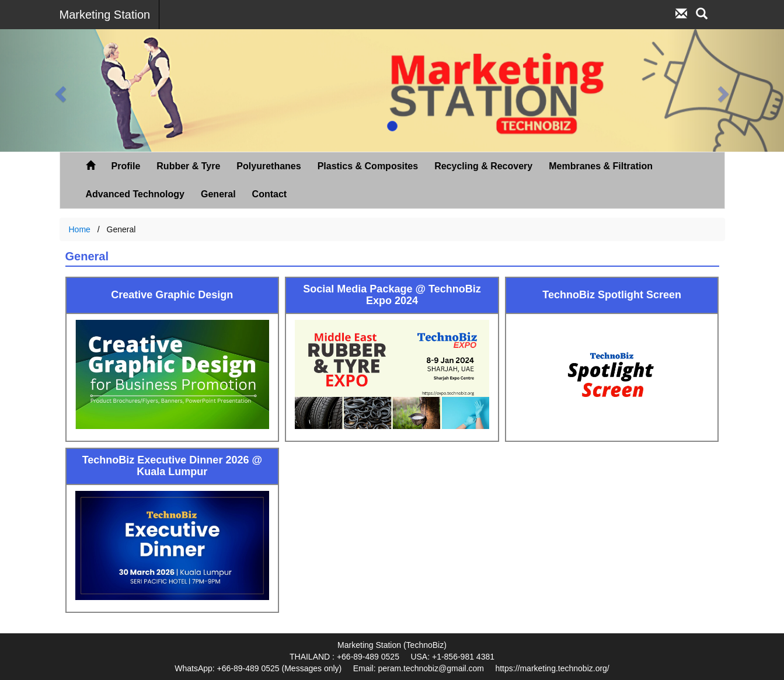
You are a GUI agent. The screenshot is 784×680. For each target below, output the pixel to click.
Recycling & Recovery (483, 166)
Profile (126, 166)
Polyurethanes (269, 166)
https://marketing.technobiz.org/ (552, 668)
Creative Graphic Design (172, 295)
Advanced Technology (135, 194)
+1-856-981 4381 (463, 657)
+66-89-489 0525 (368, 657)
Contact (270, 194)
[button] (59, 90)
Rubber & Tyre (188, 166)
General (218, 194)
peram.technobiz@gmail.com (431, 668)
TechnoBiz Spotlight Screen (612, 295)
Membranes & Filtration (601, 166)
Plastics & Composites (368, 166)
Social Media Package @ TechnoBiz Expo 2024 (392, 295)
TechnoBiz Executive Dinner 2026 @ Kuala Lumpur (172, 466)
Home (80, 229)
